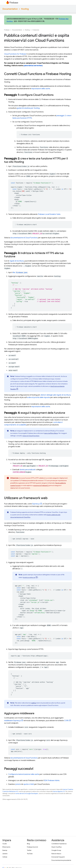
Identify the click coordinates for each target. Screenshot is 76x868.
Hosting (25, 9)
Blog (28, 844)
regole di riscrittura (17, 261)
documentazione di (24, 238)
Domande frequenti (58, 857)
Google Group (56, 850)
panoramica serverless (33, 66)
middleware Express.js (12, 721)
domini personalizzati (27, 470)
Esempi (5, 850)
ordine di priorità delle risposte (38, 397)
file (20, 273)
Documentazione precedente (61, 860)
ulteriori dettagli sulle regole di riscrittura (56, 395)
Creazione (36, 30)
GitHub (5, 857)
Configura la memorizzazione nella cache (24, 774)
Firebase (7, 30)
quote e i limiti (29, 784)
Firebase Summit (32, 847)
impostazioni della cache (41, 89)
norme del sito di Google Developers (27, 794)
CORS (66, 721)
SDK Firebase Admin (52, 781)
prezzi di (31, 436)
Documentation (10, 9)
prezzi (18, 784)
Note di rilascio (56, 854)
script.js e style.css (29, 577)
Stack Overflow (57, 847)
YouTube (30, 854)
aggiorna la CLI (41, 485)
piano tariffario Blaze (51, 433)
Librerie (5, 854)
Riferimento (6, 847)
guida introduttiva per (28, 108)
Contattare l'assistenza (59, 844)
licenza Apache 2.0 (59, 791)
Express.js (36, 504)
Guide (5, 844)
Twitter (29, 850)
